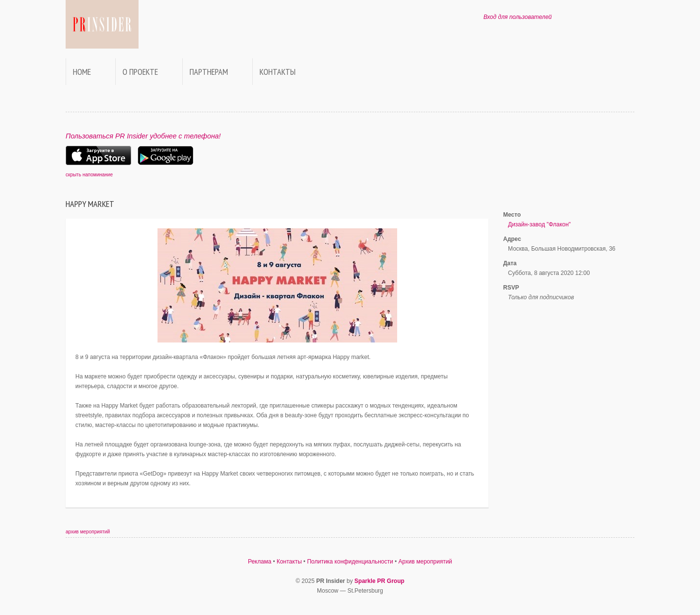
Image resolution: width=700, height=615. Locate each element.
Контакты (278, 72)
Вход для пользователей (517, 17)
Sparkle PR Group (379, 581)
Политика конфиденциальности (350, 562)
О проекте (140, 72)
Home (82, 72)
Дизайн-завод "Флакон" (539, 224)
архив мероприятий (88, 532)
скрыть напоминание (89, 175)
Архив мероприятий (426, 562)
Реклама (260, 562)
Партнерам (209, 72)
